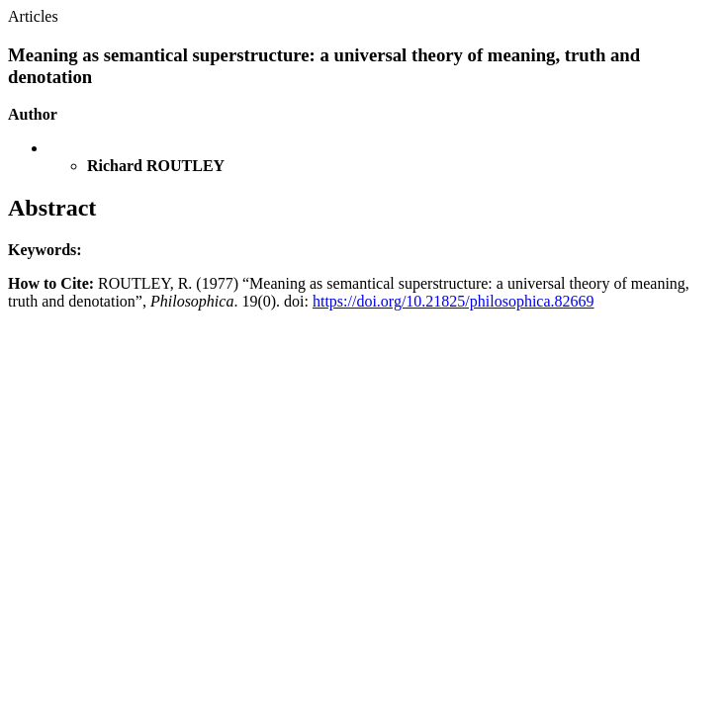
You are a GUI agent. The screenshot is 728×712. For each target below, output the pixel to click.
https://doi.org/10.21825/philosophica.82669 (454, 301)
